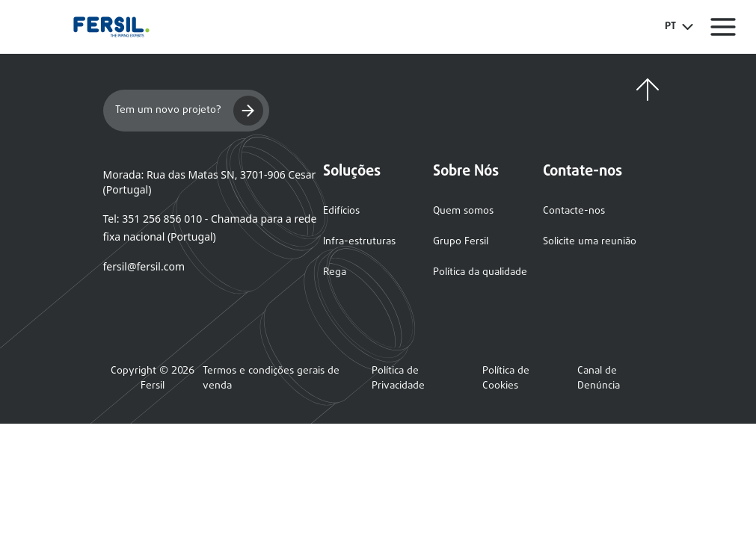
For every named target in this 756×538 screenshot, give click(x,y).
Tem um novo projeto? (189, 111)
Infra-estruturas (359, 242)
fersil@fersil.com (144, 266)
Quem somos (463, 211)
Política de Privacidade (398, 379)
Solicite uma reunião (590, 242)
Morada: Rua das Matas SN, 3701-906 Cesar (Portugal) (210, 182)
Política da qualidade (480, 272)
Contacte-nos (574, 211)
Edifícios (341, 211)
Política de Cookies (506, 379)
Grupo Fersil (461, 242)
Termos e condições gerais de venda (271, 379)
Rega (335, 272)
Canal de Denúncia (599, 379)
